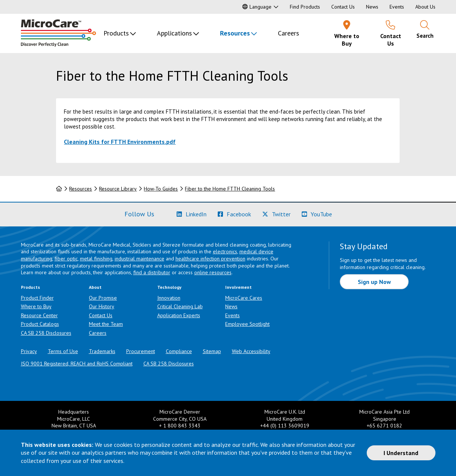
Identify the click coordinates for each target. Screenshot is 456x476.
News (372, 7)
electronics (225, 251)
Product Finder (37, 298)
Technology (169, 287)
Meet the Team (106, 324)
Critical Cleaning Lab (180, 306)
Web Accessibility (251, 351)
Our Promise (103, 298)
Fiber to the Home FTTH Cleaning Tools (230, 189)
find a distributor (152, 272)
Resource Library (118, 189)
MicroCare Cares (244, 298)
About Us (425, 7)
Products (116, 33)
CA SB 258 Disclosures (46, 333)
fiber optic (66, 259)
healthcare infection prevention (210, 259)
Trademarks (102, 351)
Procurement (141, 351)
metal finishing (96, 259)
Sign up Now (374, 282)
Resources (235, 33)
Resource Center (39, 315)
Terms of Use (63, 351)
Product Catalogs (40, 324)
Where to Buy (36, 306)
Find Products (305, 7)
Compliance (179, 351)
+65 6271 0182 (384, 426)
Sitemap (212, 351)
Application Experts (179, 315)
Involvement (238, 287)
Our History (102, 306)
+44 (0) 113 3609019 (285, 426)
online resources (213, 272)
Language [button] (257, 7)
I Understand (401, 453)
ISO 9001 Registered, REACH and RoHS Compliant (77, 364)
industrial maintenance (139, 259)
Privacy (29, 351)
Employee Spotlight (247, 324)
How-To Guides (161, 189)
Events (397, 7)
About (95, 287)
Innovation (169, 298)
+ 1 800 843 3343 (180, 426)
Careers (289, 33)
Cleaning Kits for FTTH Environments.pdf (120, 142)
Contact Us (343, 7)
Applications (174, 33)
